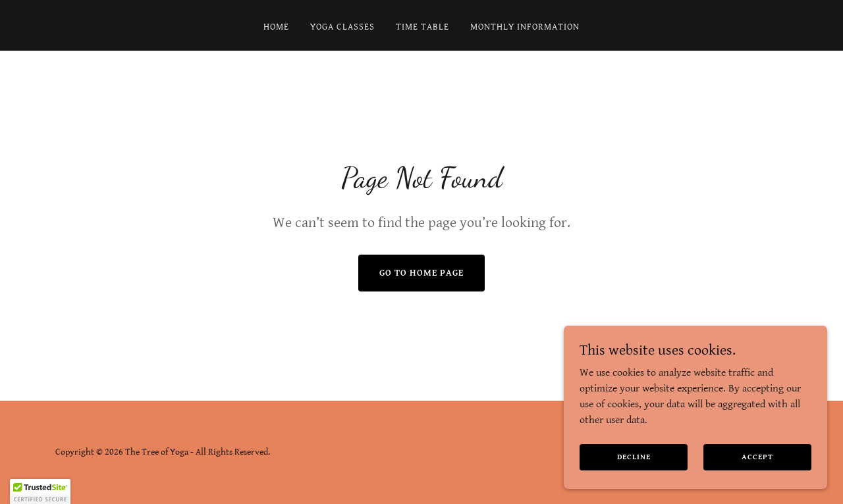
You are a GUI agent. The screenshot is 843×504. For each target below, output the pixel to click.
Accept (757, 457)
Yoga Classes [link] (342, 27)
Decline (634, 457)
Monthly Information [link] (525, 27)
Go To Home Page (421, 273)
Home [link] (276, 27)
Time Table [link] (422, 27)
